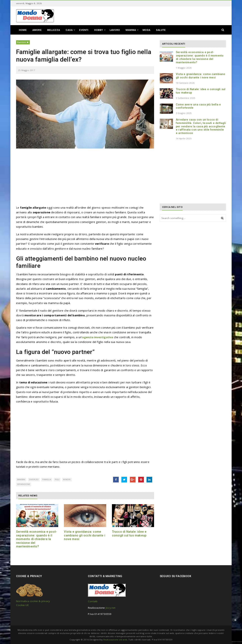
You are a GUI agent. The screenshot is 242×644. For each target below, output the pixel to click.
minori (67, 480)
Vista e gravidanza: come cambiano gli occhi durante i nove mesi (85, 535)
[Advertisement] (85, 179)
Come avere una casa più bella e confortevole (198, 106)
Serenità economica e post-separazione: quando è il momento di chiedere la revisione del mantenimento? (36, 539)
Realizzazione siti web (115, 640)
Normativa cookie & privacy (33, 601)
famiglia (47, 480)
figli (57, 480)
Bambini (22, 42)
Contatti (93, 601)
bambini (21, 480)
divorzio (34, 480)
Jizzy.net (111, 608)
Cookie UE (22, 605)
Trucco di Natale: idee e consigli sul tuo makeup (129, 533)
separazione (24, 484)
